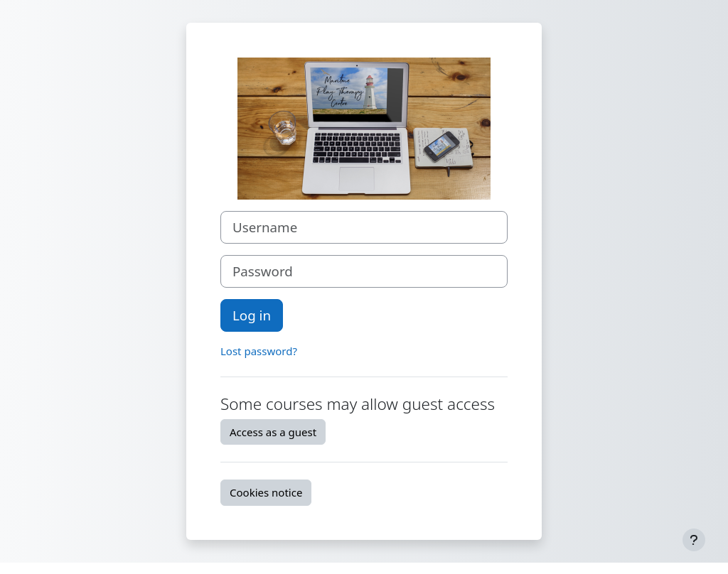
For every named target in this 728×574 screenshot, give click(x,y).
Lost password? (259, 351)
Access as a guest (273, 432)
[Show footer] (694, 540)
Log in (252, 315)
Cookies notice (266, 492)
